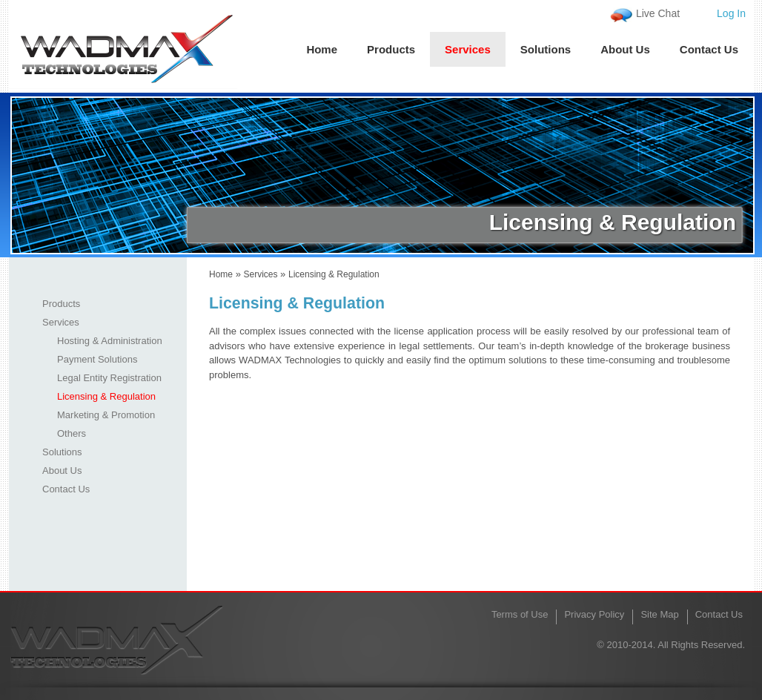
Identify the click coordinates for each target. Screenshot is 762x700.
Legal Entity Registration (109, 378)
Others (72, 433)
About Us (625, 49)
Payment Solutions (97, 359)
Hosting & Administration (110, 341)
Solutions (546, 49)
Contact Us (709, 49)
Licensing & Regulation (106, 396)
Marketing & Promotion (106, 415)
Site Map (659, 614)
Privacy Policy (594, 614)
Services (468, 49)
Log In (731, 13)
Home (322, 49)
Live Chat (658, 13)
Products (391, 49)
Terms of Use (520, 614)
